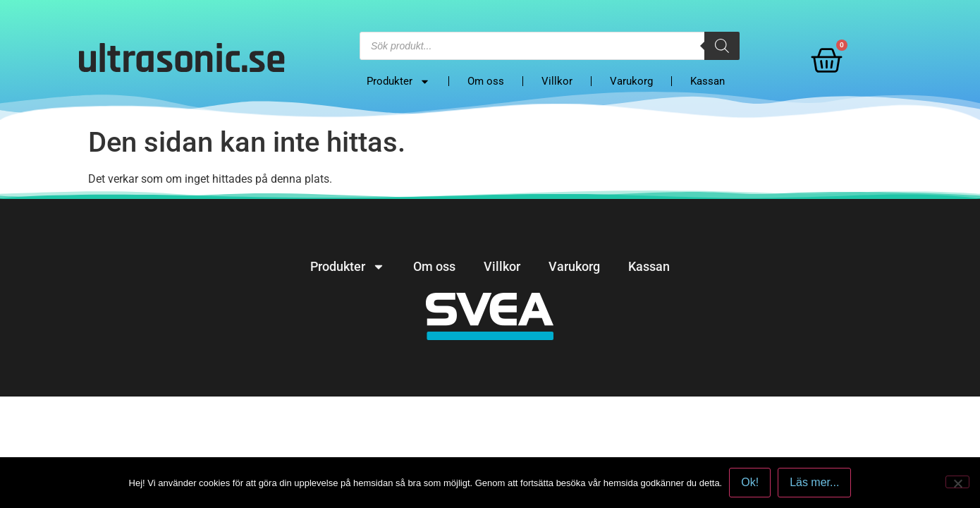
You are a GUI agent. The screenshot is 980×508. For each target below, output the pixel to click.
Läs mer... (814, 482)
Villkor (557, 81)
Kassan (708, 81)
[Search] (722, 46)
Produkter (398, 81)
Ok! (750, 482)
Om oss (486, 81)
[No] (957, 482)
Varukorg (631, 81)
